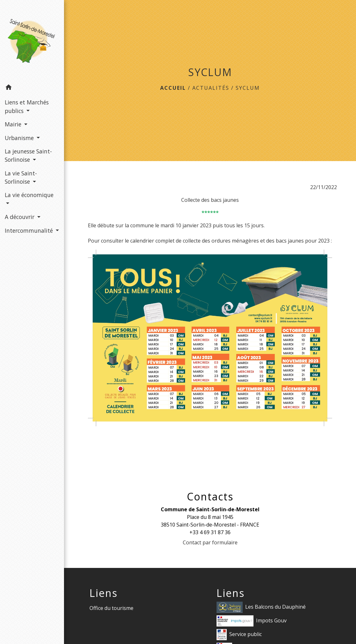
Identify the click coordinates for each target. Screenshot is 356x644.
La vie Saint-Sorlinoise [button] (21, 177)
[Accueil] (32, 40)
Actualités (211, 88)
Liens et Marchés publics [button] (27, 106)
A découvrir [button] (20, 217)
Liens (103, 593)
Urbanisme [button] (20, 138)
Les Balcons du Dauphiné (261, 607)
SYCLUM (248, 88)
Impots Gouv (252, 621)
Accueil (173, 88)
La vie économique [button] (29, 195)
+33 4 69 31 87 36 (210, 532)
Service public (239, 635)
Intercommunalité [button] (30, 230)
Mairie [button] (14, 124)
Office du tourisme (111, 608)
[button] (32, 88)
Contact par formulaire (210, 542)
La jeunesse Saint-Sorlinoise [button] (28, 155)
